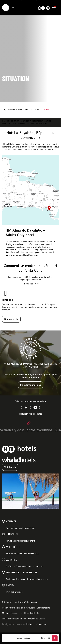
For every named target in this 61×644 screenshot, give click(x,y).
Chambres (47, 121)
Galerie (37, 124)
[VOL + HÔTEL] (4, 547)
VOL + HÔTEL (13, 547)
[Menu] (6, 4)
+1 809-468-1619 (31, 284)
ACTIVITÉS (12, 560)
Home (10, 110)
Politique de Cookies (37, 619)
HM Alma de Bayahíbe (12, 121)
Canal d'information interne (14, 619)
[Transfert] (4, 534)
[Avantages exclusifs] (54, 4)
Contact (44, 124)
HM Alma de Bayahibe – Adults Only (27, 110)
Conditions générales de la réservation (19, 608)
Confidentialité (43, 608)
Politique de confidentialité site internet (19, 603)
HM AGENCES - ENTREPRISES (22, 573)
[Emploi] (4, 585)
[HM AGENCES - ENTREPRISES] (4, 572)
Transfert (12, 535)
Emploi (10, 586)
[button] (55, 638)
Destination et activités (12, 124)
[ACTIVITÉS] (4, 560)
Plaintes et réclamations (37, 624)
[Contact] (4, 521)
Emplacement (28, 124)
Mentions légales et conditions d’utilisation (21, 614)
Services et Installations (32, 121)
